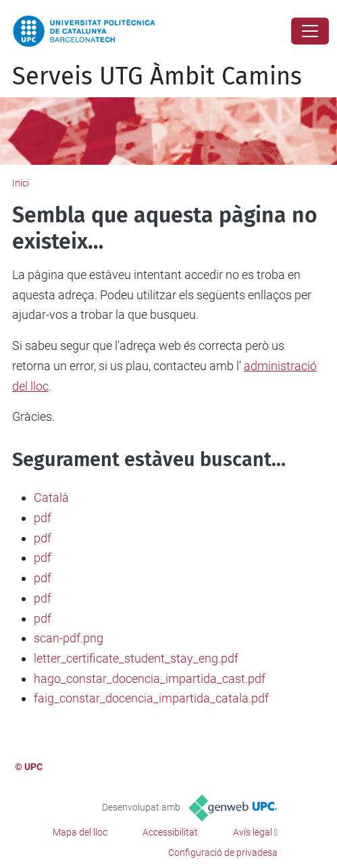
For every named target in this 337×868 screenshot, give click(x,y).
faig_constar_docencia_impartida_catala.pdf (151, 698)
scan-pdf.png (69, 638)
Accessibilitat (170, 832)
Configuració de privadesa (223, 852)
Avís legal (253, 832)
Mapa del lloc (80, 832)
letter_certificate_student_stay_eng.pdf (136, 658)
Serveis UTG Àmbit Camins (157, 76)
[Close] (310, 31)
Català (51, 497)
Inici (21, 183)
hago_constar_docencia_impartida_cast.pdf (150, 679)
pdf (43, 518)
